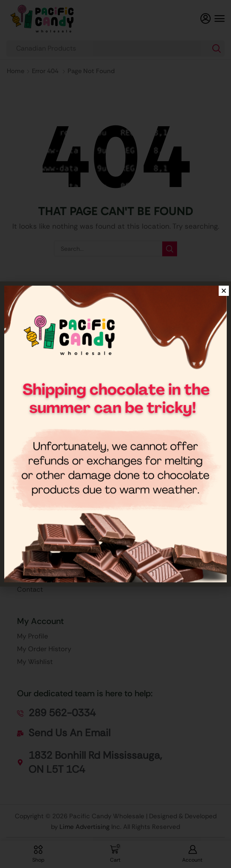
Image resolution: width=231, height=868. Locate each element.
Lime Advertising (85, 827)
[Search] (217, 48)
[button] (220, 19)
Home (15, 71)
